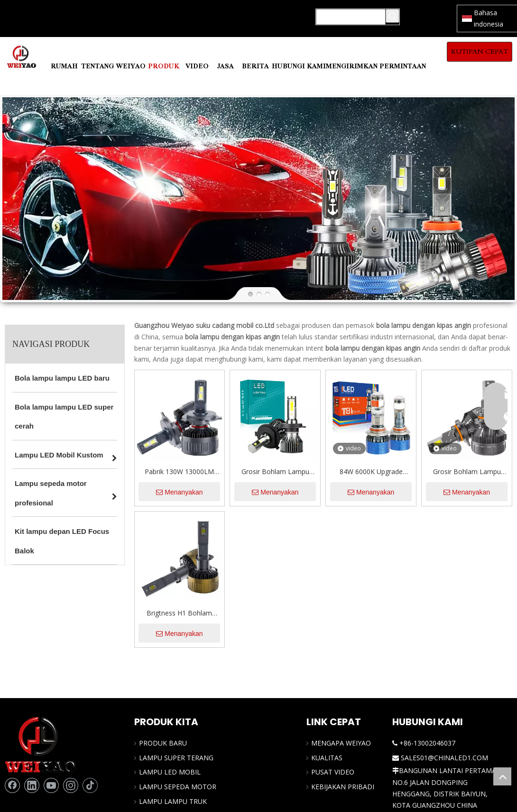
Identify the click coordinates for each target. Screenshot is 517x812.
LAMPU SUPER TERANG (176, 758)
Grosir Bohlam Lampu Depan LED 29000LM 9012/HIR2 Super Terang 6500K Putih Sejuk (467, 472)
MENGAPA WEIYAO (341, 743)
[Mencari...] (351, 17)
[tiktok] (90, 785)
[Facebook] (12, 785)
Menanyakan (179, 492)
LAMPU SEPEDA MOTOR (178, 787)
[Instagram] (71, 785)
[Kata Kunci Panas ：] (392, 16)
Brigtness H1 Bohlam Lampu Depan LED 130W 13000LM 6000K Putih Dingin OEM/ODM (179, 614)
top (502, 776)
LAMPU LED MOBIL (170, 772)
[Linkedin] (32, 785)
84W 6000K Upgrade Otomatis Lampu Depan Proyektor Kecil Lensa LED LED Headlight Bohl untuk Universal (371, 472)
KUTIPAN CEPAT (480, 51)
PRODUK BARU (163, 743)
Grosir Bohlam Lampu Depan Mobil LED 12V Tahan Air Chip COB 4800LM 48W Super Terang (275, 472)
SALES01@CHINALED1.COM (444, 758)
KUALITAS (327, 758)
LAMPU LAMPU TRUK (173, 801)
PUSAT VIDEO (333, 772)
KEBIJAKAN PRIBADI (343, 787)
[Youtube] (51, 785)
